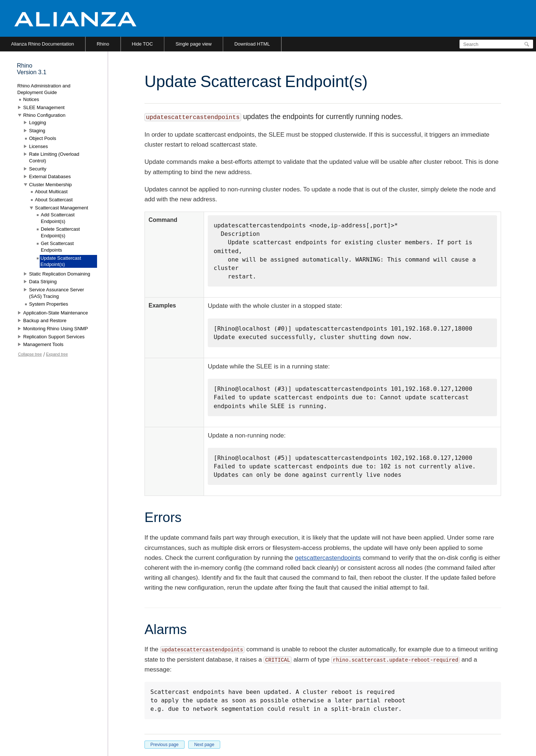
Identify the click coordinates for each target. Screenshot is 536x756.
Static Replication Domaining (60, 274)
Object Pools (43, 138)
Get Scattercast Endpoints (57, 247)
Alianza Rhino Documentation (42, 44)
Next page (204, 745)
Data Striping (43, 282)
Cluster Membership (50, 185)
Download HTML (252, 44)
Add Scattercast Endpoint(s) (58, 218)
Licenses (38, 146)
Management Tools (43, 344)
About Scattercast (54, 200)
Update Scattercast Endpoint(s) (61, 261)
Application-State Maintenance (56, 313)
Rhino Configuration (44, 115)
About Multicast (51, 192)
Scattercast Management (62, 208)
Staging (37, 131)
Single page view (193, 44)
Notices (31, 99)
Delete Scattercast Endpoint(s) (60, 232)
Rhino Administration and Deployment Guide (44, 89)
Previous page (165, 745)
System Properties (49, 304)
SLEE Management (44, 107)
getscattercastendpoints (328, 558)
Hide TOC (142, 44)
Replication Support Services (54, 337)
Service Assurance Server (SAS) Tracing (57, 293)
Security (38, 169)
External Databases (50, 177)
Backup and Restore (45, 321)
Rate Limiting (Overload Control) (54, 157)
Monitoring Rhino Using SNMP (56, 329)
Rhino (103, 44)
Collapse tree (30, 354)
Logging (37, 123)
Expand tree (57, 354)
